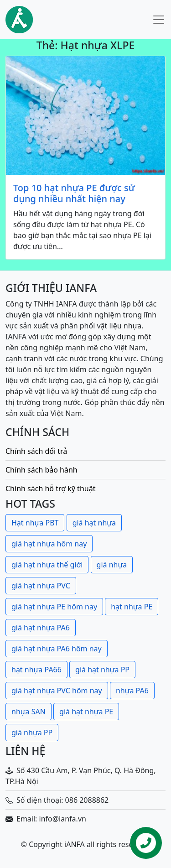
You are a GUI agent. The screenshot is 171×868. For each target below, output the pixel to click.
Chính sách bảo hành (41, 470)
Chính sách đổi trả (36, 451)
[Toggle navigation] (159, 20)
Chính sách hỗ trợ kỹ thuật (50, 489)
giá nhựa (112, 565)
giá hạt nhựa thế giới (47, 565)
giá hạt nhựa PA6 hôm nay (57, 649)
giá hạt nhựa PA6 (41, 628)
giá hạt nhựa (94, 523)
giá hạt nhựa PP (102, 670)
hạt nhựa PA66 (36, 670)
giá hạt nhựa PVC (41, 586)
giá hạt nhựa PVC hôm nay (57, 691)
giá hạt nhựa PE (86, 712)
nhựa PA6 (132, 691)
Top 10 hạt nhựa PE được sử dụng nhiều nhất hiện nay (74, 193)
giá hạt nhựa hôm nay (49, 544)
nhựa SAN (28, 712)
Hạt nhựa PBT (35, 523)
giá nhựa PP (32, 733)
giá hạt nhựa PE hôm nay (54, 607)
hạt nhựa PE (132, 607)
